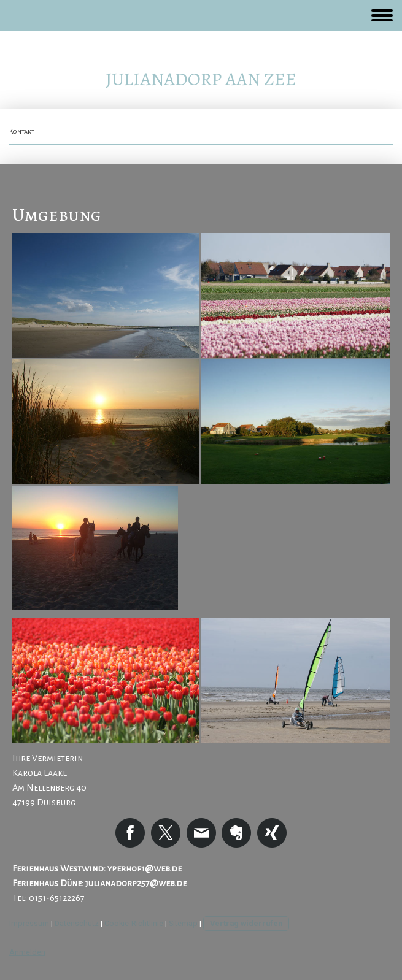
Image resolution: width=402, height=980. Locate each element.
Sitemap (183, 923)
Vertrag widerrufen (246, 923)
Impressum (29, 923)
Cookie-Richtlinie (134, 923)
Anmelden (27, 952)
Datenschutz (77, 923)
